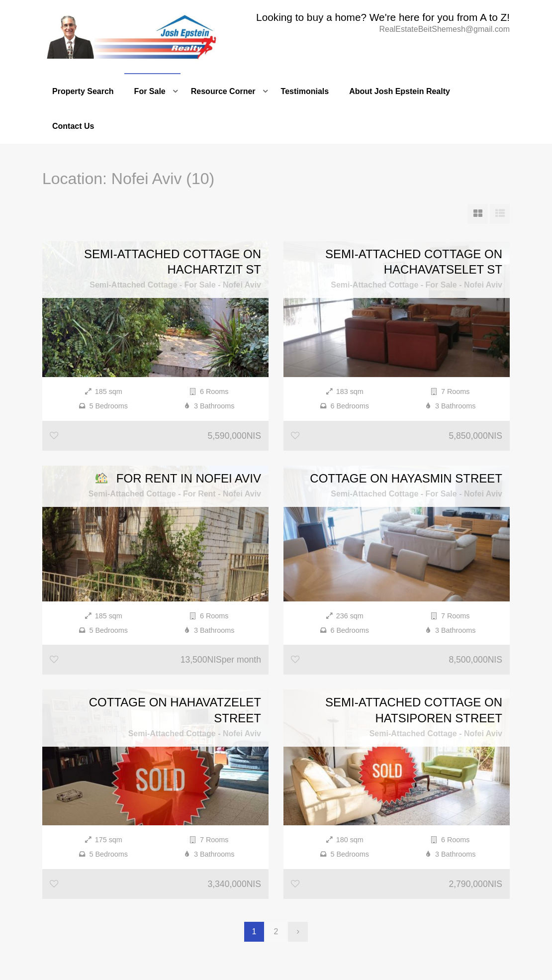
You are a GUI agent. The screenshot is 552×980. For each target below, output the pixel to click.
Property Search (83, 91)
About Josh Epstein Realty (400, 91)
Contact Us (73, 126)
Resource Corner (223, 91)
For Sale (150, 91)
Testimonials (305, 91)
